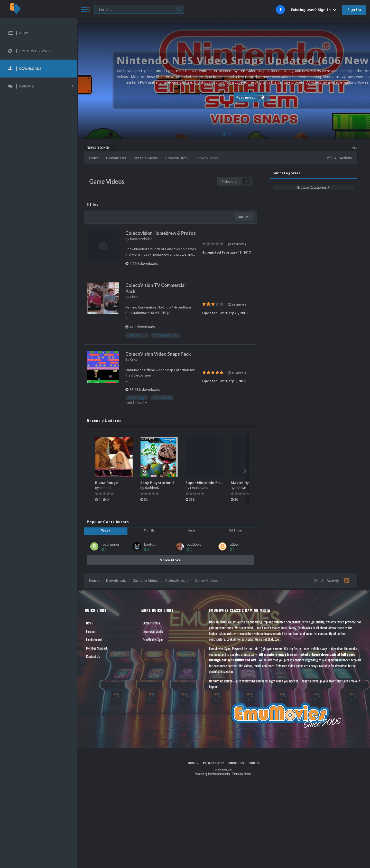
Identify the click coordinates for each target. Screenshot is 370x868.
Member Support (97, 648)
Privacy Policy (213, 763)
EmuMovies (199, 488)
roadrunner (110, 544)
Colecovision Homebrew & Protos (161, 233)
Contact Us (93, 656)
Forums (91, 631)
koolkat (150, 544)
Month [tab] (149, 530)
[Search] (139, 9)
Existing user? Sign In (314, 10)
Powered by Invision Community (212, 774)
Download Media (153, 631)
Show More (170, 560)
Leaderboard (94, 640)
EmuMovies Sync (153, 640)
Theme (193, 763)
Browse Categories (313, 187)
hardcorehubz (141, 239)
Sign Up (354, 10)
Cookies (254, 763)
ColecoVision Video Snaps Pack (158, 354)
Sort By (244, 217)
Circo (134, 297)
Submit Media (151, 623)
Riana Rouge (107, 483)
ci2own (241, 488)
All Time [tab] (235, 530)
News (89, 623)
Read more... (223, 94)
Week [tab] (106, 530)
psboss (105, 488)
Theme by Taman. (242, 774)
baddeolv (152, 488)
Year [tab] (192, 530)
